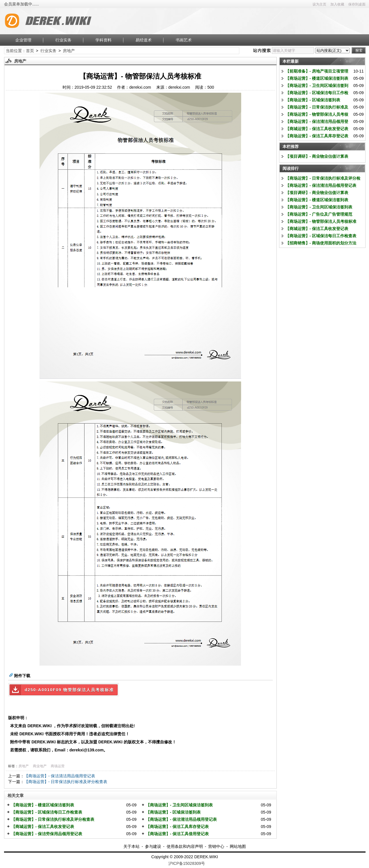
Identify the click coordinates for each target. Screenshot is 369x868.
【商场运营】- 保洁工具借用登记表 (177, 834)
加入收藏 (337, 4)
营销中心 (216, 846)
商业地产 (40, 766)
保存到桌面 (357, 4)
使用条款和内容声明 (185, 846)
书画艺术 (184, 40)
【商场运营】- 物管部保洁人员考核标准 (321, 221)
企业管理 (23, 40)
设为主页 (319, 4)
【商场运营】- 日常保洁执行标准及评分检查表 (66, 782)
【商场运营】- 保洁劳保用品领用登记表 (47, 834)
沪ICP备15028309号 (187, 863)
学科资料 (103, 40)
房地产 (69, 51)
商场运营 (58, 766)
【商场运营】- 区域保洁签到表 (173, 812)
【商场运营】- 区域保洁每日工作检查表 (47, 812)
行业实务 (63, 40)
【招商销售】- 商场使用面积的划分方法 (321, 243)
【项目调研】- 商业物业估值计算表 (317, 156)
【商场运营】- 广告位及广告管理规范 (319, 214)
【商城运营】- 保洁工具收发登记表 (43, 827)
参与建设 (153, 846)
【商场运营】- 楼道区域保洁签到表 (43, 805)
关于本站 (131, 846)
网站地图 (238, 846)
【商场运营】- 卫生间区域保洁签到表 (179, 805)
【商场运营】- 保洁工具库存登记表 (177, 827)
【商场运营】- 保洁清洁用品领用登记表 (60, 776)
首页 (30, 51)
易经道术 (144, 40)
